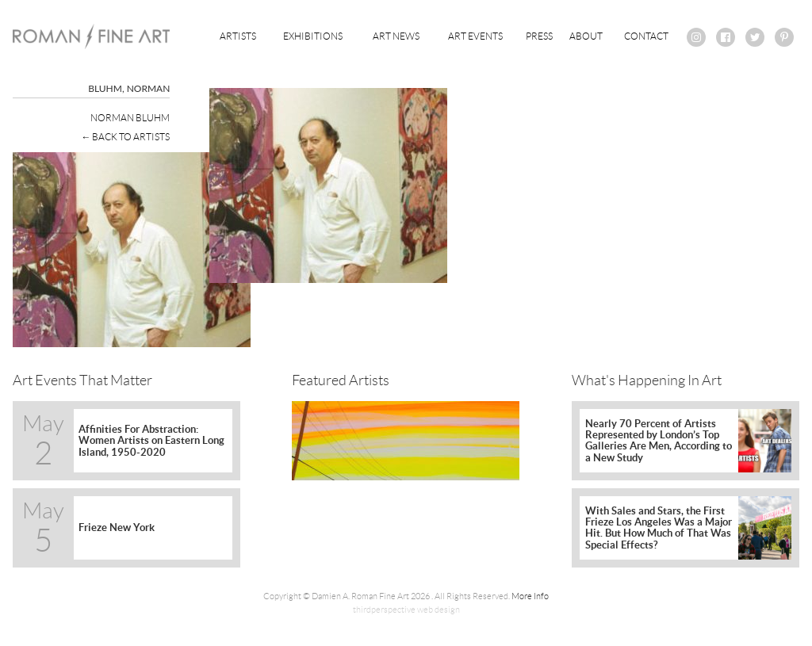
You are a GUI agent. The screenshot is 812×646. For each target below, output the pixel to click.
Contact (646, 36)
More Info (530, 596)
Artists (238, 36)
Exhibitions (313, 36)
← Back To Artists (125, 137)
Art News (396, 36)
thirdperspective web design (406, 610)
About (586, 36)
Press (539, 36)
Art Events (475, 36)
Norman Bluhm (130, 118)
